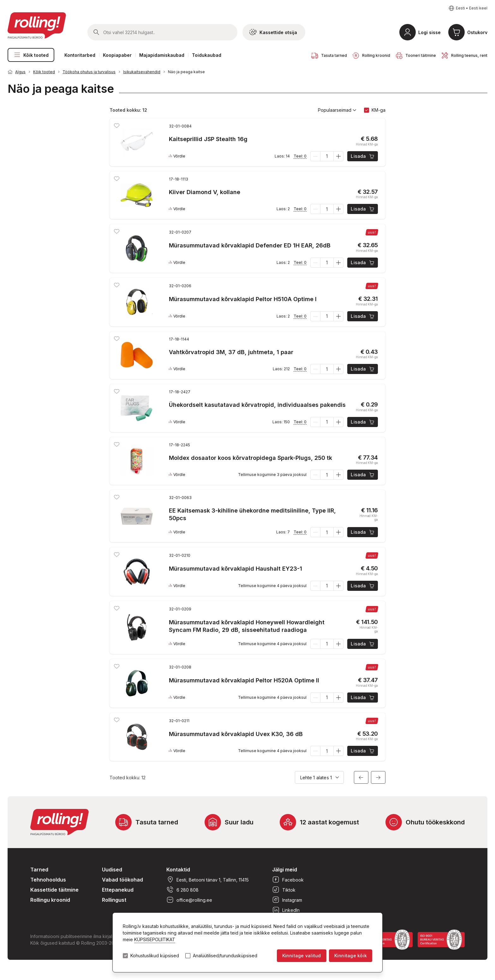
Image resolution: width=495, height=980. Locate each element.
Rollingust (114, 900)
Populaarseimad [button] (337, 110)
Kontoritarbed (80, 55)
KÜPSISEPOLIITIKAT (155, 939)
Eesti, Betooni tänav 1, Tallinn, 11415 (208, 880)
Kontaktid (178, 870)
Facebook (288, 880)
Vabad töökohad (122, 880)
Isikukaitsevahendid (142, 72)
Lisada (363, 156)
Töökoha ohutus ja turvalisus (89, 72)
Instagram (287, 900)
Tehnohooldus (48, 880)
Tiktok (284, 890)
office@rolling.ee (189, 900)
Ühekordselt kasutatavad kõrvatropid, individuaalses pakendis (257, 405)
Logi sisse (429, 32)
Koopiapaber (117, 55)
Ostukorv (477, 32)
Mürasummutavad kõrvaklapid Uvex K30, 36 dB (236, 734)
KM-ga (379, 110)
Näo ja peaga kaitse (186, 72)
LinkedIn (286, 910)
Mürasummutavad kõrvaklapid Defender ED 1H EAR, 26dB (250, 245)
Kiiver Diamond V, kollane (205, 192)
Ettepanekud (118, 890)
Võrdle (177, 156)
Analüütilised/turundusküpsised (225, 956)
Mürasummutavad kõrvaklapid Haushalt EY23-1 (236, 569)
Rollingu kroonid (50, 900)
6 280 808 (182, 890)
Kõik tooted (31, 55)
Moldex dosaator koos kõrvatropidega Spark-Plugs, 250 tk (250, 458)
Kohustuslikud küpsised (155, 956)
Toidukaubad (207, 55)
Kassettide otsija (273, 32)
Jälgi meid (285, 870)
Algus (20, 72)
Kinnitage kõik (351, 956)
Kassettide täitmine (54, 890)
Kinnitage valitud (302, 956)
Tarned (39, 870)
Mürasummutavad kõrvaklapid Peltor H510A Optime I (243, 299)
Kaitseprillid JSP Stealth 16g (208, 139)
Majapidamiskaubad (162, 55)
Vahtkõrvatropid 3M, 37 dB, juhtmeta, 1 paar (231, 352)
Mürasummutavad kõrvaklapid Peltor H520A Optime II (244, 680)
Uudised (112, 870)
